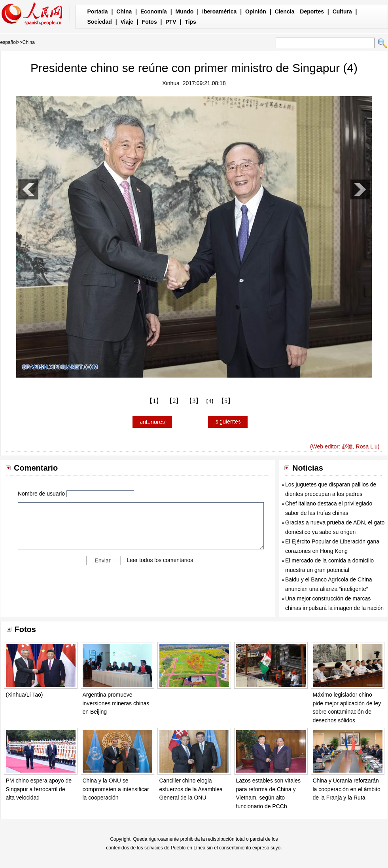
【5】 (226, 401)
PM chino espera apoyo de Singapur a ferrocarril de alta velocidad (39, 789)
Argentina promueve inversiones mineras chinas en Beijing (116, 703)
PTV (171, 22)
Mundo (185, 11)
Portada (98, 11)
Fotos (150, 22)
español (9, 42)
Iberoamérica (219, 11)
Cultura (342, 11)
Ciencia (285, 11)
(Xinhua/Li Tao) (25, 695)
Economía (154, 11)
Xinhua (171, 83)
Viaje (127, 22)
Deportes (312, 11)
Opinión (256, 11)
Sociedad (100, 22)
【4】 (210, 401)
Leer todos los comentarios (160, 560)
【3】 (194, 401)
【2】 (174, 401)
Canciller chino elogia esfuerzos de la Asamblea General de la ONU (191, 789)
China (124, 11)
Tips (190, 22)
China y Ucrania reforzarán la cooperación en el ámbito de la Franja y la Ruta (347, 789)
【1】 (154, 401)
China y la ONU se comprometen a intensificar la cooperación (116, 789)
